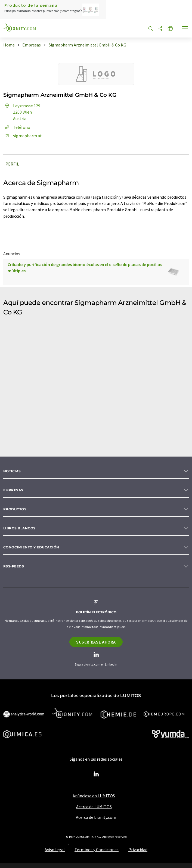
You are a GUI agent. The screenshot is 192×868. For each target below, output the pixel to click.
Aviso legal (55, 850)
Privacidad (138, 850)
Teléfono (17, 127)
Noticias (12, 471)
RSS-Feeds (14, 566)
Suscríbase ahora (96, 642)
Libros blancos (19, 528)
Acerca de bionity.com (96, 817)
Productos (15, 509)
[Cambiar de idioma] (170, 29)
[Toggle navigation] (185, 29)
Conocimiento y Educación (31, 547)
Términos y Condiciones (97, 850)
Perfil (12, 164)
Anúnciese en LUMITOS (94, 796)
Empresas (13, 490)
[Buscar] (151, 29)
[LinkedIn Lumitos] (96, 774)
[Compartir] (160, 29)
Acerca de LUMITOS (94, 807)
